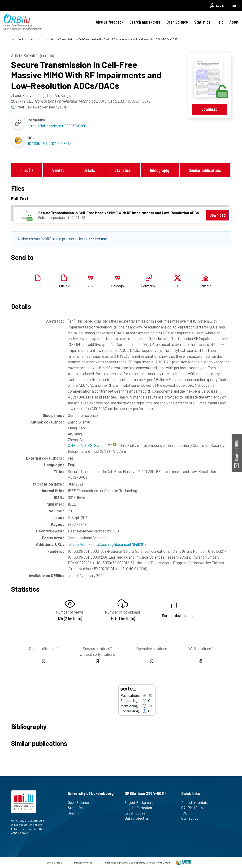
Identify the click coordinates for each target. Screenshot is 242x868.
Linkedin (205, 286)
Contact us (192, 818)
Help (220, 22)
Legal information (140, 808)
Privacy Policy (83, 862)
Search (75, 813)
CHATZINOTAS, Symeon (90, 445)
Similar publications (205, 170)
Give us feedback (110, 22)
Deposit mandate (197, 802)
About (234, 22)
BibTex (64, 286)
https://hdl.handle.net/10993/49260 (57, 126)
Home (31, 39)
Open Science (177, 22)
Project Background (142, 802)
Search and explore (145, 22)
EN (234, 5)
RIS (38, 286)
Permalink (149, 286)
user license (97, 239)
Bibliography (160, 170)
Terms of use (53, 862)
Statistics (202, 22)
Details (89, 170)
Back (21, 39)
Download (209, 109)
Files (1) (27, 170)
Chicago (118, 286)
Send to (58, 170)
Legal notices (137, 813)
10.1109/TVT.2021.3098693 (50, 143)
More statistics (174, 615)
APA (91, 286)
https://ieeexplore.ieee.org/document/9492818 (107, 544)
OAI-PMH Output (196, 808)
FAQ (186, 813)
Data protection (139, 818)
